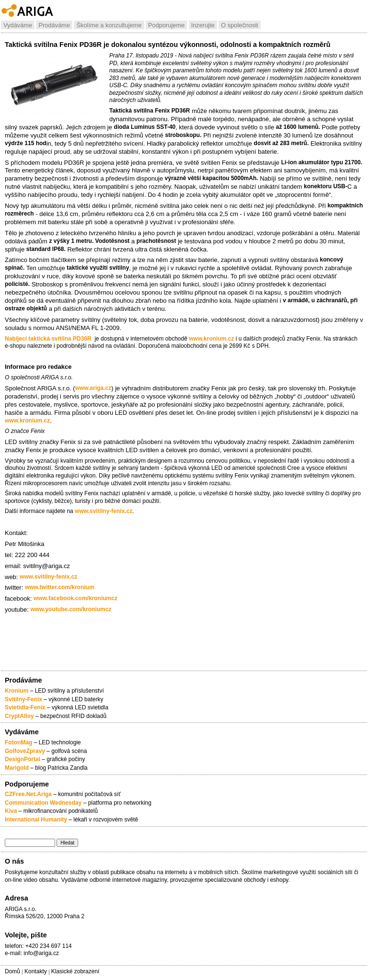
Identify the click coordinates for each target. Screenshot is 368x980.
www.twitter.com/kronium (60, 587)
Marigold (17, 768)
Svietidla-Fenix (25, 707)
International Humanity (36, 820)
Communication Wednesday (43, 803)
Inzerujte (203, 25)
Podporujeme (166, 25)
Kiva (11, 811)
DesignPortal (23, 759)
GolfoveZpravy (25, 751)
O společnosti (240, 25)
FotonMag (19, 742)
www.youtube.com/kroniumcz (71, 609)
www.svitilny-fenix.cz (103, 511)
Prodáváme (54, 25)
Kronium (17, 691)
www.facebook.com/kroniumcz (75, 598)
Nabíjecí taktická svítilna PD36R (48, 339)
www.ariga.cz (93, 388)
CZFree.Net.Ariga (28, 794)
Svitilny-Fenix (23, 699)
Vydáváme (18, 25)
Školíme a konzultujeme (109, 25)
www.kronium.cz (211, 339)
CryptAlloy (19, 716)
